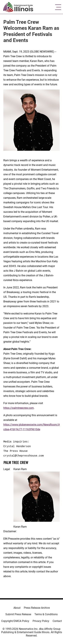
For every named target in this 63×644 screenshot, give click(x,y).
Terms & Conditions (46, 614)
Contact (57, 621)
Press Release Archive (37, 608)
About (17, 608)
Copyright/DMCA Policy (15, 621)
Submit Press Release (18, 614)
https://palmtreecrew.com (19, 408)
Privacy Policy (41, 621)
